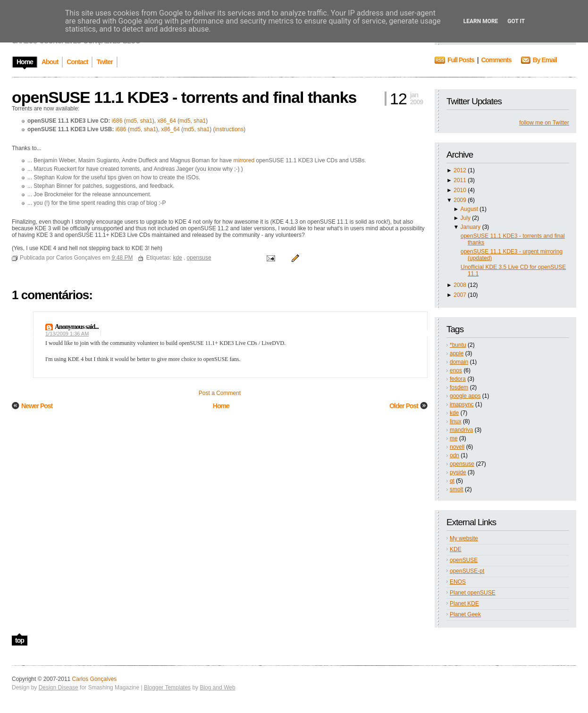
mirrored (244, 160)
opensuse (462, 464)
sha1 (146, 121)
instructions (230, 129)
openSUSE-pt (467, 571)
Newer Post (37, 406)
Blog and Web (217, 688)
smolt (457, 489)
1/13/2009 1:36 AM (67, 334)
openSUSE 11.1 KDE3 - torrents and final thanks (184, 97)
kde (454, 413)
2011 (460, 180)
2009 (460, 200)
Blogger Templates (167, 688)
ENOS (458, 582)
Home (221, 406)
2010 (460, 190)
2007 (460, 295)
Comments (496, 60)
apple (457, 353)
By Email (545, 60)
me (454, 438)
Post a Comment (220, 393)
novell (457, 447)
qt (452, 481)
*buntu (458, 345)
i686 (117, 121)
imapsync (462, 404)
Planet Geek (465, 614)
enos (456, 370)
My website (464, 538)
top (20, 640)
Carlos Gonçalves (95, 679)
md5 (131, 121)
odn (454, 455)
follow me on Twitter (544, 123)
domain (459, 362)
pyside (458, 472)
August (469, 209)
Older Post (404, 406)
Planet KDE (464, 604)
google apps (465, 396)
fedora (458, 379)
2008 (460, 285)
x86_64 (166, 121)
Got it (516, 21)
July (466, 218)
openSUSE (464, 560)
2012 (460, 170)
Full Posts (461, 60)
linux (456, 421)
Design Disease (59, 688)
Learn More (481, 21)
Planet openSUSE (473, 593)
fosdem (459, 387)
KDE (456, 549)
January (471, 227)
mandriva (461, 430)
